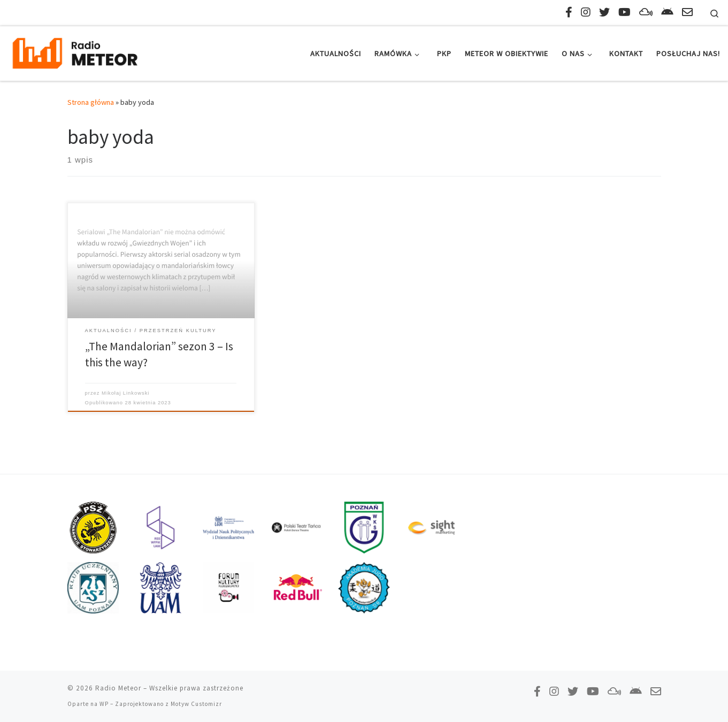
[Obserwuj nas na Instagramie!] (586, 12)
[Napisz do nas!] (687, 12)
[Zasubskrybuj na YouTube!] (624, 12)
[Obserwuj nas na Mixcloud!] (646, 12)
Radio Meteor (118, 688)
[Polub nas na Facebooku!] (569, 12)
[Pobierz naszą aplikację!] (667, 12)
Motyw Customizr (196, 704)
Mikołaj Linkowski (125, 393)
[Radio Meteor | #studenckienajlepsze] (75, 52)
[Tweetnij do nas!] (604, 12)
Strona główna (91, 102)
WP (104, 704)
